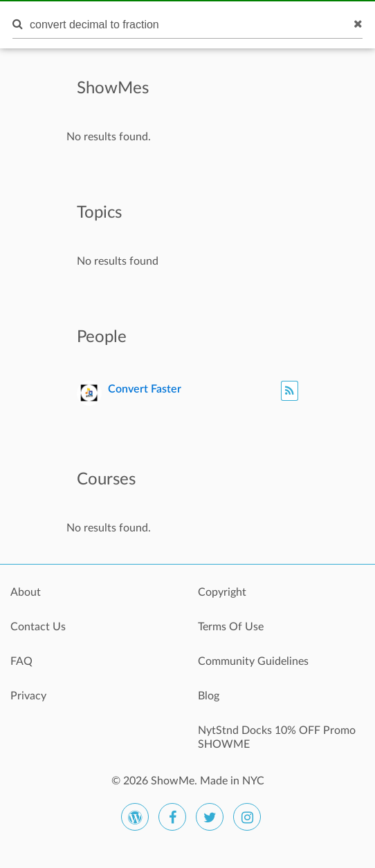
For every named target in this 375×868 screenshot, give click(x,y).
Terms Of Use (231, 627)
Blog (209, 696)
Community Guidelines (253, 661)
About (26, 592)
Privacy (28, 696)
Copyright (222, 592)
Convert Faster (145, 389)
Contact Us (38, 627)
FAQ (21, 661)
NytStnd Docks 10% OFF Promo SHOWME (277, 737)
